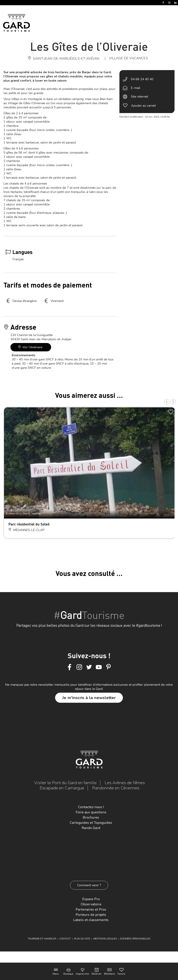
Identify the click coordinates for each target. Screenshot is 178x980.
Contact (65, 939)
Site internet (139, 97)
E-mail (136, 88)
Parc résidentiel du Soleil (29, 524)
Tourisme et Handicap (42, 939)
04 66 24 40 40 (142, 79)
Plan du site (82, 939)
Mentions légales (105, 939)
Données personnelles (135, 939)
